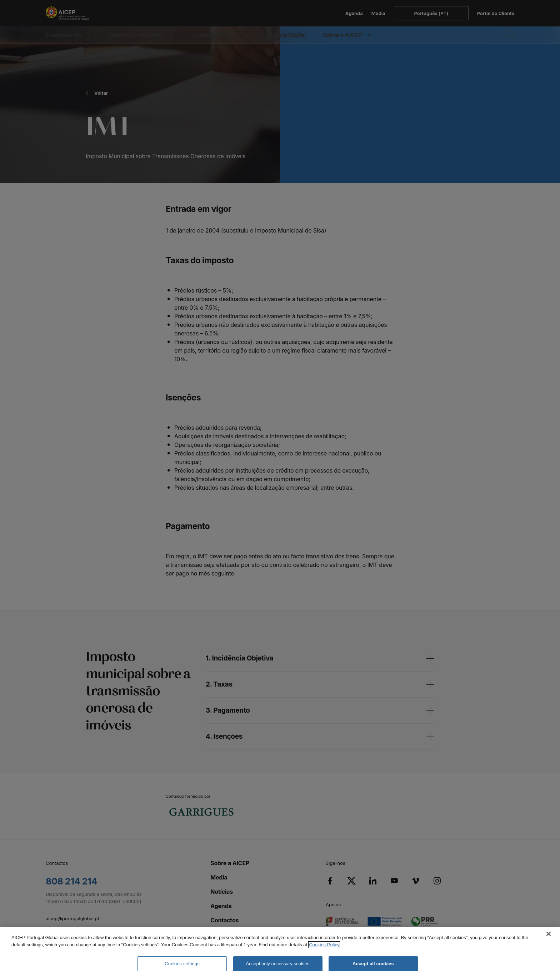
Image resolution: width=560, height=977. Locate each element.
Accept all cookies (373, 964)
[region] (280, 952)
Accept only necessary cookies (278, 964)
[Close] (549, 934)
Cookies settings (182, 964)
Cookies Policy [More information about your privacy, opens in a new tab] (324, 945)
